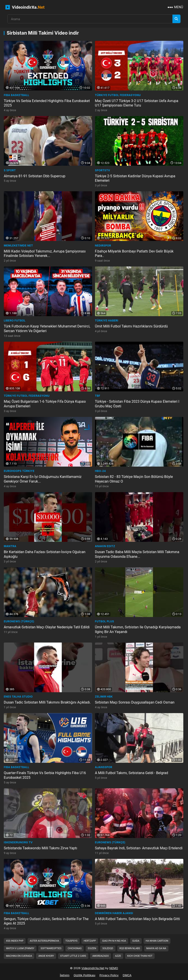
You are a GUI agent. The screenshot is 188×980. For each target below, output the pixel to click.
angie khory (46, 956)
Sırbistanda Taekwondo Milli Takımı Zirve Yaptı (40, 848)
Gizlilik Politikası (85, 975)
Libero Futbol (15, 320)
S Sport (10, 170)
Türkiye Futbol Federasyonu (118, 95)
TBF (98, 396)
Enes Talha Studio (18, 697)
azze (118, 956)
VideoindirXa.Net (93, 968)
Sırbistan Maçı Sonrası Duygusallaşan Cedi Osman (135, 702)
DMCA (127, 975)
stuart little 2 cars (73, 956)
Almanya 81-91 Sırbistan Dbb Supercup (35, 176)
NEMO (114, 968)
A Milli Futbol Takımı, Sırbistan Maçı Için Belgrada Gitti (137, 919)
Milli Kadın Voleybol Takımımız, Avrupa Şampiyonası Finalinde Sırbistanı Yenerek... (45, 253)
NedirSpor (103, 245)
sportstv (103, 170)
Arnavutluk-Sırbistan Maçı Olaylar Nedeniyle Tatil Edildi (47, 627)
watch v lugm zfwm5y (20, 948)
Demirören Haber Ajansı (114, 913)
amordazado (101, 956)
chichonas (75, 948)
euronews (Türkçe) (19, 621)
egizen (92, 948)
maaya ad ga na (156, 948)
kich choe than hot (140, 956)
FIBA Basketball (17, 95)
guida (136, 941)
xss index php (15, 941)
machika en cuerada (19, 956)
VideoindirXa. (25, 7)
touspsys (71, 941)
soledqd (108, 948)
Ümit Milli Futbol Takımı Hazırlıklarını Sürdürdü (131, 326)
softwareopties (51, 948)
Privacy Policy (109, 975)
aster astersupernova (44, 941)
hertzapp (90, 941)
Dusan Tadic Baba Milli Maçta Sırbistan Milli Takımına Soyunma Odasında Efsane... (137, 554)
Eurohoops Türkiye (19, 471)
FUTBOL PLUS (105, 621)
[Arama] (176, 19)
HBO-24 (100, 471)
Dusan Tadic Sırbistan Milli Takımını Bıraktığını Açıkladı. (47, 702)
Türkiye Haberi (107, 320)
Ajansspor (104, 767)
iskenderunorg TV (18, 842)
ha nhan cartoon (157, 941)
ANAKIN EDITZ (105, 546)
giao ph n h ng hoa (114, 941)
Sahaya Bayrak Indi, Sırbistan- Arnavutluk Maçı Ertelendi (139, 848)
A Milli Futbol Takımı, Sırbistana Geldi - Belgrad (132, 773)
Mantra (10, 546)
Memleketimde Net (18, 245)
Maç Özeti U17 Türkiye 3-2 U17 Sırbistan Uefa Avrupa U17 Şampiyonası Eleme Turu (137, 103)
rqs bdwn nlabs (130, 948)
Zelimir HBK (104, 697)
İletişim (65, 975)
